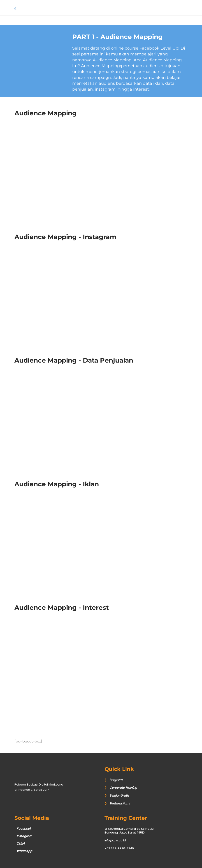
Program (116, 780)
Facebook (24, 829)
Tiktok (21, 844)
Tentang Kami (120, 803)
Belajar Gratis (119, 796)
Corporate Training (123, 788)
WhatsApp (24, 851)
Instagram (24, 836)
